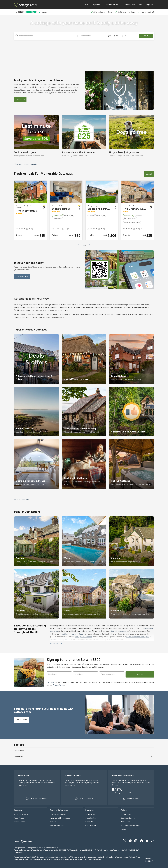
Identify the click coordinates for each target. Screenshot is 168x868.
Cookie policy (126, 814)
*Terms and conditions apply (25, 164)
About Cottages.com (21, 814)
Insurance (53, 822)
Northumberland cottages (137, 637)
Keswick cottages (118, 631)
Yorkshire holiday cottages (61, 640)
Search (146, 36)
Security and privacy (128, 818)
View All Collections (22, 500)
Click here (51, 682)
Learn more (20, 100)
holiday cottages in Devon (73, 634)
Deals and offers (91, 826)
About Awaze (19, 818)
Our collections (91, 818)
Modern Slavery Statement (131, 826)
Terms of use (125, 822)
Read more (56, 644)
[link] (36, 138)
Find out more (21, 720)
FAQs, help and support (37, 798)
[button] (91, 36)
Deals (87, 5)
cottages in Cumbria (83, 637)
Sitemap (124, 829)
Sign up (140, 674)
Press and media (20, 822)
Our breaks (89, 822)
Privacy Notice (59, 685)
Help (140, 5)
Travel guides (90, 814)
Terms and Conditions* (149, 860)
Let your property (128, 5)
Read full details (131, 798)
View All (149, 174)
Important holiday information (60, 818)
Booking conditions (57, 826)
